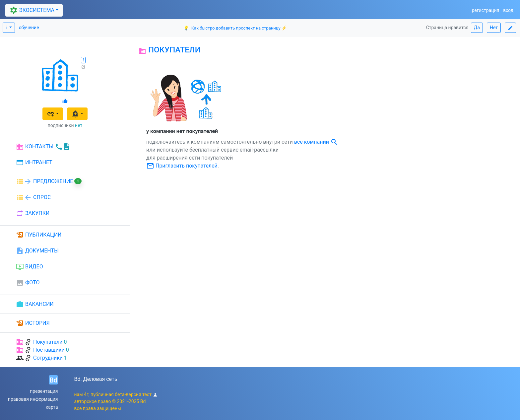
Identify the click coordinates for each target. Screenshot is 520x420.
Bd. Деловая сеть (96, 379)
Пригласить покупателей (182, 166)
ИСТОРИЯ (33, 323)
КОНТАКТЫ (43, 147)
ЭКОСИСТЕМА (31, 10)
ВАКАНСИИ (35, 304)
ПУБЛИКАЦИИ (39, 235)
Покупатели (48, 342)
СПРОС (33, 197)
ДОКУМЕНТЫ (37, 251)
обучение (29, 28)
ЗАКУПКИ (33, 213)
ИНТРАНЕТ (34, 163)
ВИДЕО (30, 267)
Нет (494, 28)
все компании (316, 142)
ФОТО (28, 283)
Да (477, 28)
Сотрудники (48, 358)
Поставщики (49, 350)
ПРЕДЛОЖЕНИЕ (49, 181)
